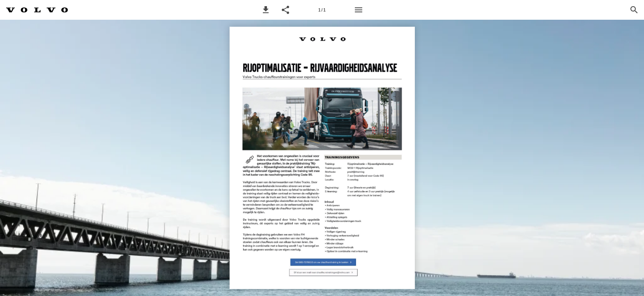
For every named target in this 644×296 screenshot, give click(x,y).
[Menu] (359, 10)
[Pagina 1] (322, 10)
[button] (266, 10)
